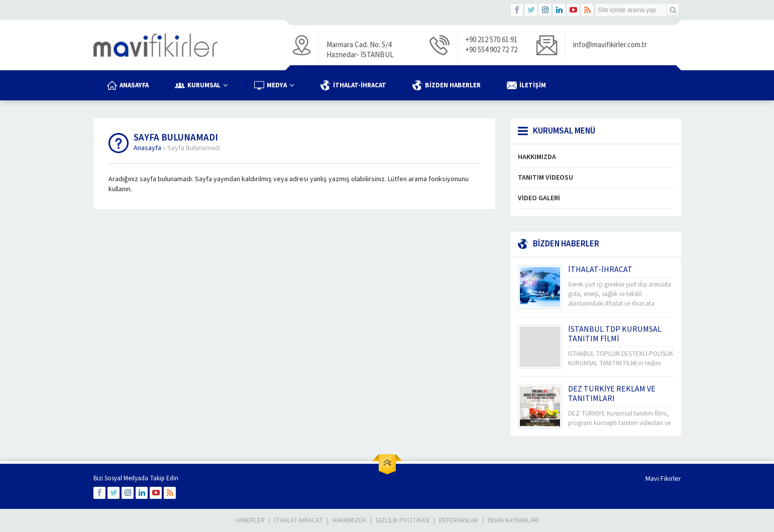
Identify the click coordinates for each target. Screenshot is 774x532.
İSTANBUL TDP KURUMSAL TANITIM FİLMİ (615, 334)
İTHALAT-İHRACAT (600, 270)
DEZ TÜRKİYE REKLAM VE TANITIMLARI (612, 394)
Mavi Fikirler (663, 479)
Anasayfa (147, 148)
